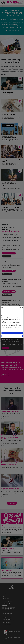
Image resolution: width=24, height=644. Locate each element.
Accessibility (18, 639)
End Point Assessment (8, 618)
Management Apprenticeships (9, 616)
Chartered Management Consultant (11, 621)
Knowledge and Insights (8, 253)
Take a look (5, 348)
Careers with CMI (7, 603)
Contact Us (6, 597)
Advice (3, 6)
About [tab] (20, 311)
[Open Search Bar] (11, 2)
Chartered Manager (7, 619)
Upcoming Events (7, 600)
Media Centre (6, 598)
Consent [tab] (4, 311)
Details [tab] (12, 311)
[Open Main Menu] (8, 2)
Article (3, 418)
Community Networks (8, 602)
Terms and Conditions (8, 637)
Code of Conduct (17, 637)
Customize (12, 336)
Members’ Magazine (7, 624)
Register (20, 2)
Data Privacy (12, 639)
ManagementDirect (7, 622)
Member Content (7, 256)
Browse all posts (11, 503)
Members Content (7, 274)
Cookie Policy (6, 639)
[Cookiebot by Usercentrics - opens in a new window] (17, 307)
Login (15, 2)
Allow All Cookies (12, 333)
